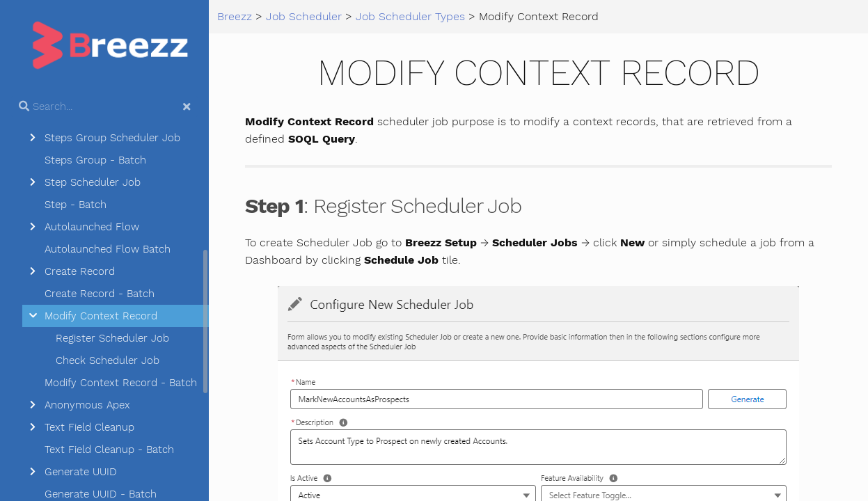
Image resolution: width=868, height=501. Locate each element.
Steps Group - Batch (95, 160)
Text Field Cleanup (89, 427)
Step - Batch (76, 205)
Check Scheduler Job (108, 360)
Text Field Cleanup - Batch (109, 450)
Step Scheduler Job (93, 182)
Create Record (80, 271)
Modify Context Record (101, 316)
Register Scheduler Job (112, 338)
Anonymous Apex (87, 405)
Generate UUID (81, 472)
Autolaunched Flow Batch (108, 249)
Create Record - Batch (100, 294)
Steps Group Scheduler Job (112, 138)
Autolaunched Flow (92, 227)
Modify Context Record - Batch (121, 383)
